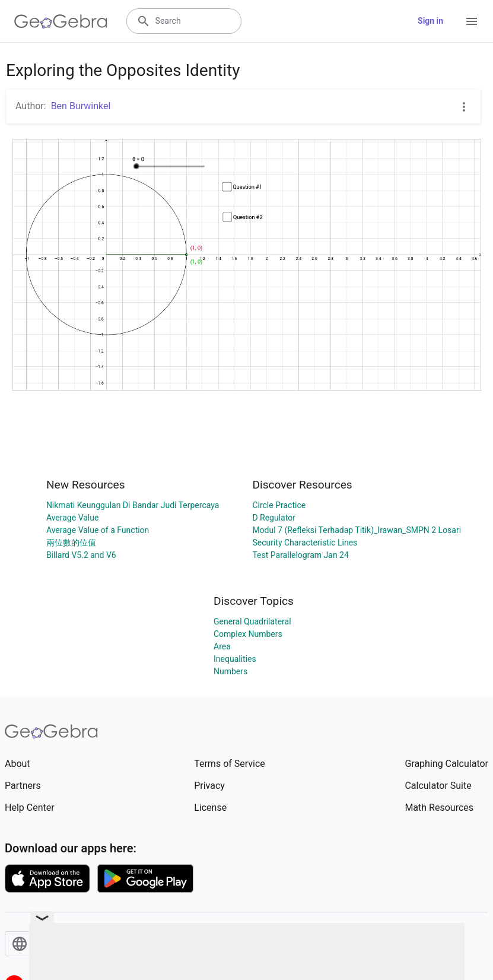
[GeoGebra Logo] (61, 21)
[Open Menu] (472, 21)
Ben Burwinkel (81, 106)
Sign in (430, 21)
